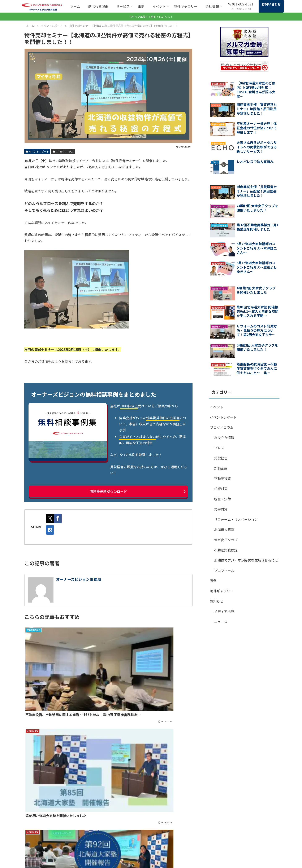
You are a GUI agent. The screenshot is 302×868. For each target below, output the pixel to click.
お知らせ (217, 601)
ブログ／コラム (63, 151)
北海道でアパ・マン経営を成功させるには (246, 560)
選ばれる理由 (100, 828)
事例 (213, 581)
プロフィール (224, 570)
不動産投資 (223, 478)
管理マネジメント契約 (155, 822)
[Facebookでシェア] (61, 518)
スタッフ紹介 (198, 851)
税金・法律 (223, 499)
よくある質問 (247, 828)
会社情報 (195, 846)
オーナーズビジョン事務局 (79, 579)
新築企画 (221, 468)
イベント (217, 407)
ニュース (221, 622)
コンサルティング (103, 857)
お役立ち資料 (247, 834)
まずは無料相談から (151, 791)
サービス (97, 834)
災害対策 (221, 509)
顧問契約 (97, 851)
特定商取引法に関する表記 (256, 857)
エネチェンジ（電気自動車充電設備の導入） (161, 841)
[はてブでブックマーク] (51, 530)
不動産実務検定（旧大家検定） (161, 850)
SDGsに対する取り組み (254, 822)
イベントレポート (37, 151)
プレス (219, 448)
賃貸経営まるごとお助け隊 (109, 846)
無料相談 (97, 840)
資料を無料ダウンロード (108, 491)
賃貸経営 (221, 458)
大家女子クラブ (226, 540)
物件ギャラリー (222, 591)
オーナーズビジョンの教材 (158, 862)
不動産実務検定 (226, 550)
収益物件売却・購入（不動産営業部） (161, 830)
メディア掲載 (224, 611)
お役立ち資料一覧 (212, 791)
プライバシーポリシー (253, 851)
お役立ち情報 (224, 437)
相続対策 (221, 489)
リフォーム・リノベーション (236, 519)
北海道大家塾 (224, 529)
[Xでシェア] (51, 518)
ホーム (96, 822)
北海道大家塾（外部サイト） (159, 856)
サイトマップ (247, 846)
